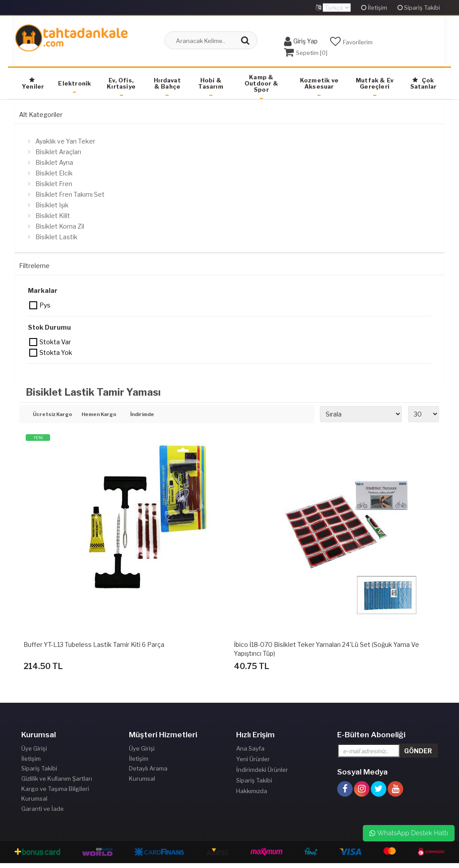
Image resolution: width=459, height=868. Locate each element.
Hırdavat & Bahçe (167, 83)
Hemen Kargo (99, 415)
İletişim (374, 8)
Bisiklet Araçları (58, 152)
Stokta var (34, 342)
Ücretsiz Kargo (51, 415)
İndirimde (142, 415)
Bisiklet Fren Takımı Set (70, 194)
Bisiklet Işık (52, 205)
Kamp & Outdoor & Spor (261, 83)
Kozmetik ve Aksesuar (319, 83)
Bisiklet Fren (54, 184)
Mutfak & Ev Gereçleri (375, 83)
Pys (34, 305)
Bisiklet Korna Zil (60, 226)
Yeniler (33, 84)
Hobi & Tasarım (210, 83)
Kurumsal (34, 802)
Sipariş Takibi (419, 8)
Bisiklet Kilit (53, 216)
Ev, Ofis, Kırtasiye (121, 83)
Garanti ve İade (43, 812)
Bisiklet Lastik (56, 237)
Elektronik (74, 83)
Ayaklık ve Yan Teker (65, 141)
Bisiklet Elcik (54, 173)
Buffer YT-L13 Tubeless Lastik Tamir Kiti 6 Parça (94, 644)
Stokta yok (34, 353)
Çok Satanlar (424, 83)
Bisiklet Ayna (54, 162)
